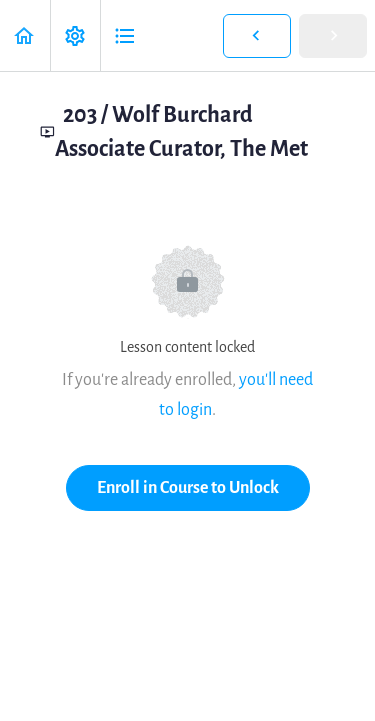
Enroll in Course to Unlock (188, 487)
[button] (25, 35)
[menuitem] (75, 35)
